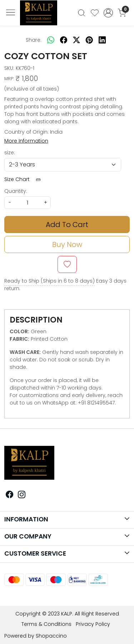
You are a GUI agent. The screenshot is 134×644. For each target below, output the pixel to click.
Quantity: (16, 191)
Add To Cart (67, 225)
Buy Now (67, 244)
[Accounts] (108, 13)
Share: (34, 40)
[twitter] (76, 40)
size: (10, 153)
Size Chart (25, 179)
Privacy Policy (93, 624)
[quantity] (28, 203)
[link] (82, 13)
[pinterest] (89, 40)
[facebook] (64, 40)
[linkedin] (102, 40)
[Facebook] (10, 495)
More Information (26, 141)
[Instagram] (22, 495)
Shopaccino (51, 636)
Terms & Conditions (46, 624)
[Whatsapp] (51, 40)
